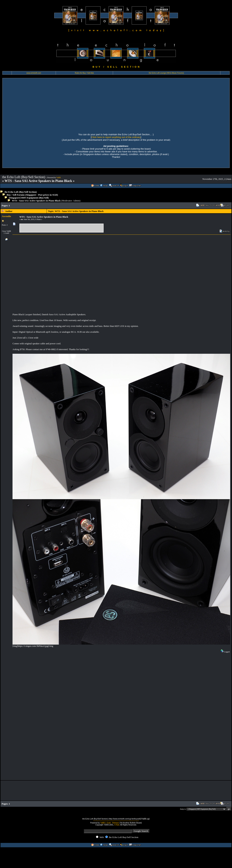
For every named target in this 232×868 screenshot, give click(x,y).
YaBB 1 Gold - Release (110, 823)
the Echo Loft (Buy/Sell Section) (21, 192)
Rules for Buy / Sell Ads (84, 73)
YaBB (59, 178)
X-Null (117, 825)
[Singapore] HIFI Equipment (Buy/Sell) (29, 198)
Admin (76, 201)
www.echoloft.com (34, 73)
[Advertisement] (36, 105)
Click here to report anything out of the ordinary (116, 137)
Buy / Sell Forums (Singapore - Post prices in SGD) (32, 195)
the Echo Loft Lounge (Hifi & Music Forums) (166, 73)
